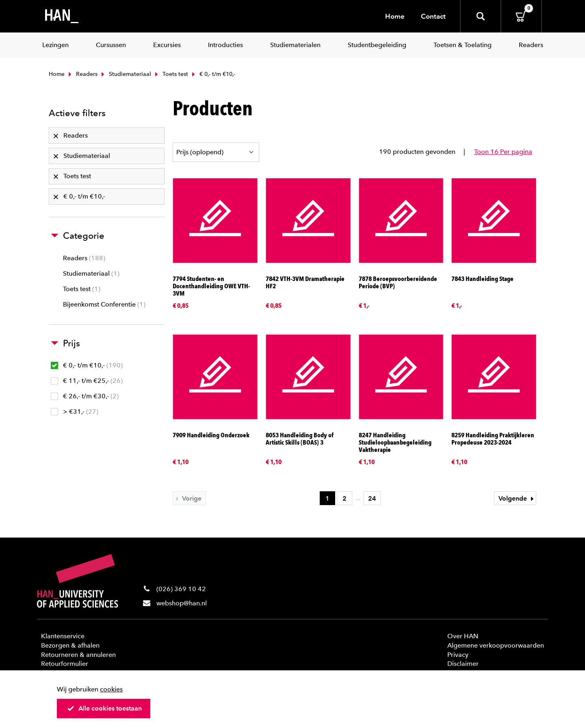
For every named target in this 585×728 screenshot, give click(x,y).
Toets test (171, 74)
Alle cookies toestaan (104, 708)
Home (395, 16)
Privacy (458, 655)
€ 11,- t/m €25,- (87, 381)
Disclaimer (463, 664)
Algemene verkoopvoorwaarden (496, 645)
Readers (82, 74)
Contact (433, 16)
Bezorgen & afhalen (70, 645)
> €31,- (75, 412)
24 (372, 498)
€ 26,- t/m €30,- (85, 396)
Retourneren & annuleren (78, 655)
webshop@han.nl (182, 603)
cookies (111, 689)
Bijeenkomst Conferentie (104, 304)
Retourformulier (65, 664)
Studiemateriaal (125, 74)
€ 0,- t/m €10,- (87, 365)
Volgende (517, 498)
